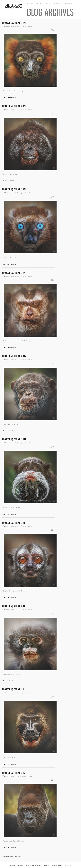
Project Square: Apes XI (13, 606)
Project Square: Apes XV (14, 273)
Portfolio (30, 4)
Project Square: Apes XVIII (15, 23)
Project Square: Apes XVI (14, 189)
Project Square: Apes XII (14, 523)
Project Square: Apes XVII (14, 106)
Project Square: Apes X (13, 689)
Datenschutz (68, 4)
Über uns (39, 4)
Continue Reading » (9, 97)
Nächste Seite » (17, 857)
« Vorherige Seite (8, 857)
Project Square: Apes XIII (14, 439)
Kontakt (48, 4)
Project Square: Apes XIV (14, 356)
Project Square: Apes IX (13, 773)
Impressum (57, 4)
